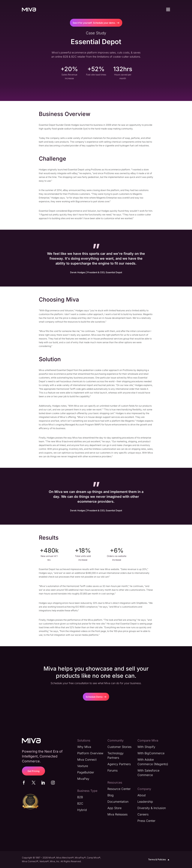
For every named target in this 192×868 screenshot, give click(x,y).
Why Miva (84, 747)
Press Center (146, 821)
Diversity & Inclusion (152, 808)
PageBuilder (86, 772)
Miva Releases (117, 814)
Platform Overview (90, 753)
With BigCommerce (151, 753)
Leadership (145, 802)
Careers (143, 814)
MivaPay (83, 779)
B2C (80, 803)
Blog (111, 795)
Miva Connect (87, 760)
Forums (112, 770)
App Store (114, 808)
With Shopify (146, 747)
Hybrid (82, 810)
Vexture (83, 766)
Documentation (118, 802)
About (142, 795)
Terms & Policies (159, 860)
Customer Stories (119, 747)
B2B (80, 797)
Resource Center (119, 789)
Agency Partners (119, 764)
